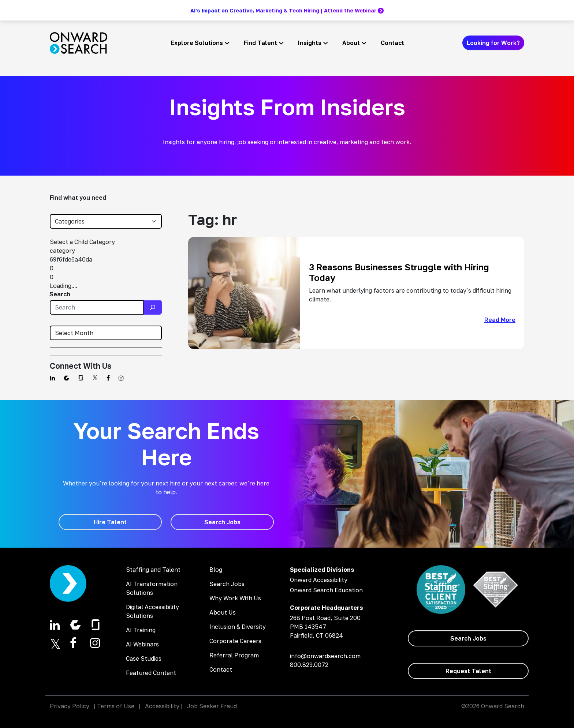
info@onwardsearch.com (325, 656)
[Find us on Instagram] (121, 378)
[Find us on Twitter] (95, 378)
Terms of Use (116, 706)
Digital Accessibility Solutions (152, 611)
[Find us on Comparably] (66, 378)
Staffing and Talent (153, 570)
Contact (392, 43)
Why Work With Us (235, 598)
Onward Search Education (326, 590)
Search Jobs (227, 584)
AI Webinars (142, 644)
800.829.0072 (309, 665)
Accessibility (162, 706)
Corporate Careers (235, 641)
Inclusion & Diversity (238, 627)
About (351, 43)
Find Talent (260, 43)
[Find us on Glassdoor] (81, 378)
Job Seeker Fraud (212, 706)
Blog (216, 570)
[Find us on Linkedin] (52, 378)
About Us (223, 612)
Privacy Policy (70, 706)
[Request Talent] (468, 671)
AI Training (141, 630)
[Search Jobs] (222, 522)
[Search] (153, 307)
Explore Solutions (197, 43)
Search (60, 294)
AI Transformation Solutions (152, 588)
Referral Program (234, 655)
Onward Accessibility (319, 580)
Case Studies (144, 658)
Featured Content (151, 673)
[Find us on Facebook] (108, 378)
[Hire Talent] (110, 522)
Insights (310, 43)
